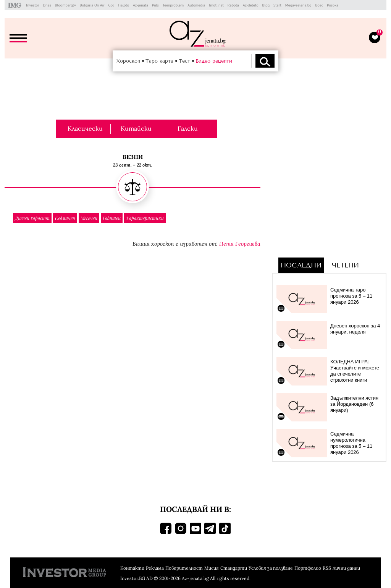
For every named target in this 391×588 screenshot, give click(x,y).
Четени (345, 265)
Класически (85, 128)
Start (277, 5)
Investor (32, 5)
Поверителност (184, 568)
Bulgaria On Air (92, 5)
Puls (155, 5)
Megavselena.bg (298, 5)
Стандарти (234, 568)
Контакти (132, 568)
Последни (301, 265)
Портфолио (308, 568)
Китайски (136, 128)
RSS (327, 568)
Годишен (112, 218)
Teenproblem (173, 5)
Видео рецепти (214, 61)
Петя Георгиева (240, 244)
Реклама (155, 568)
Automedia (196, 5)
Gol (111, 5)
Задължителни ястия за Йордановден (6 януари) (354, 404)
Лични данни (346, 568)
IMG (16, 5)
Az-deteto (251, 5)
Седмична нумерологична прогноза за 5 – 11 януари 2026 (351, 443)
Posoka (333, 5)
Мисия (212, 568)
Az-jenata (141, 5)
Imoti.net (216, 5)
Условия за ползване (271, 568)
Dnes (47, 5)
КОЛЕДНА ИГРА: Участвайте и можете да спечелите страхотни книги (355, 371)
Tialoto (123, 5)
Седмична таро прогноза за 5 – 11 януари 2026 (351, 296)
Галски (188, 128)
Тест (184, 61)
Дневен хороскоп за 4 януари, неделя (355, 329)
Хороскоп (128, 61)
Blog (266, 5)
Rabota (233, 5)
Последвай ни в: (195, 509)
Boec (319, 5)
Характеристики (145, 218)
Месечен (89, 218)
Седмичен (65, 218)
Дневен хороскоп (32, 218)
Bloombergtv (65, 5)
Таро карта (159, 61)
